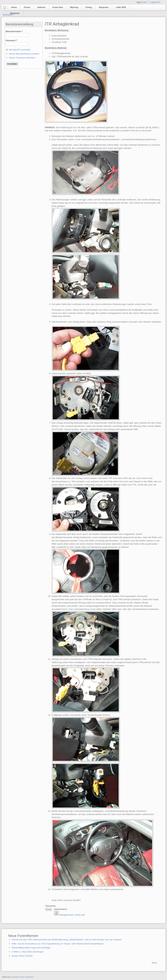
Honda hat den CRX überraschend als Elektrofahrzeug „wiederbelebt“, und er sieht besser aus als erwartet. (67, 940)
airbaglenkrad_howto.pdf (72, 915)
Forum (27, 7)
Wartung (74, 7)
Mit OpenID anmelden (20, 50)
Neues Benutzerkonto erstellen (24, 54)
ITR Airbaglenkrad (62, 24)
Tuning (89, 7)
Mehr (154, 963)
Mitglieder (15, 13)
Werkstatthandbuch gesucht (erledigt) (31, 948)
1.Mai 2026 (121, 7)
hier (145, 2)
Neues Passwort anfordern (22, 58)
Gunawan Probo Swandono (22, 977)
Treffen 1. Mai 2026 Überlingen (28, 952)
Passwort (11, 40)
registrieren (155, 2)
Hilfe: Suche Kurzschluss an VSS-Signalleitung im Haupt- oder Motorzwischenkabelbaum (58, 944)
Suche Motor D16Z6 (22, 956)
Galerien (41, 7)
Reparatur (104, 7)
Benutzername (14, 31)
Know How (58, 7)
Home (14, 7)
